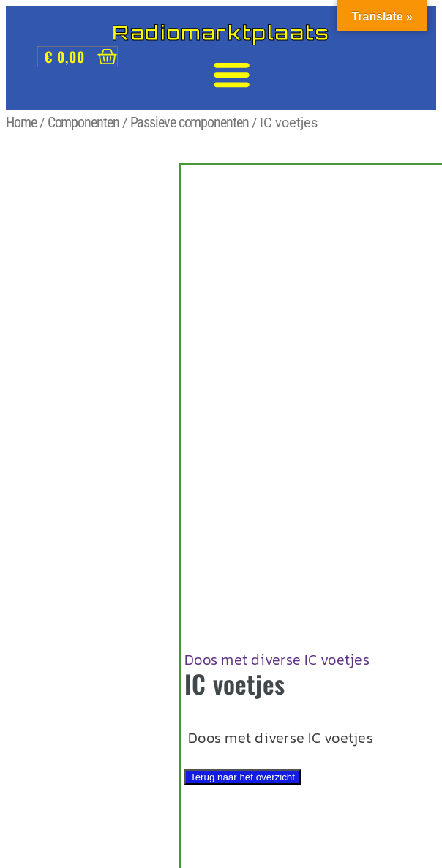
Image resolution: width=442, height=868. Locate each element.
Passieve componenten (190, 122)
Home (21, 122)
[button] (232, 75)
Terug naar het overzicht (243, 777)
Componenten (83, 122)
